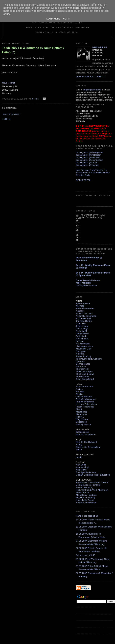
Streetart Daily (83, 175)
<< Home (7, 119)
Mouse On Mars (84, 349)
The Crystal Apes (84, 371)
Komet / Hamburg (85, 487)
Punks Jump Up (84, 356)
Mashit (79, 409)
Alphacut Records (85, 387)
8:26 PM (36, 99)
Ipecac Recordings (85, 407)
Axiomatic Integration (86, 316)
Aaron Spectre (83, 303)
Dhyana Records (84, 397)
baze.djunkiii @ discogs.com (90, 152)
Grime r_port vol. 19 (86, 555)
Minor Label (82, 414)
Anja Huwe (81, 470)
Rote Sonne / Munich (86, 503)
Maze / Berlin (82, 492)
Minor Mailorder (84, 283)
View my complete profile (91, 77)
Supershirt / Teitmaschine (88, 447)
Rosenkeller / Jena (85, 500)
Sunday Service (84, 424)
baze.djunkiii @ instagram (89, 155)
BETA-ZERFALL (84, 180)
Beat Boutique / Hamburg (88, 485)
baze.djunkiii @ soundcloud (89, 160)
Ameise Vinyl (82, 467)
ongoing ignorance (92, 90)
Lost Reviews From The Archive (91, 170)
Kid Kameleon (83, 344)
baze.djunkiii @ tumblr (87, 162)
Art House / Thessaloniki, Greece (92, 482)
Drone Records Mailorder (88, 280)
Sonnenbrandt (83, 364)
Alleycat (80, 306)
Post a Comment (12, 114)
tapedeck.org (82, 432)
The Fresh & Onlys (85, 374)
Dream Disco (82, 334)
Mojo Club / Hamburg (86, 495)
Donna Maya (82, 329)
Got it (66, 19)
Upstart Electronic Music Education (93, 475)
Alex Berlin (81, 465)
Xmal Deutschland (85, 379)
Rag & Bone (82, 419)
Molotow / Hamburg (86, 497)
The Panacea (83, 376)
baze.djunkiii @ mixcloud (88, 157)
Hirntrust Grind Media (86, 404)
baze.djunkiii (100, 47)
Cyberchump (82, 326)
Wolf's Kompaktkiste (86, 434)
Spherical (81, 361)
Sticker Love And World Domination (93, 173)
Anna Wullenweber (85, 308)
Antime (79, 389)
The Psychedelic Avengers (89, 359)
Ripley (79, 445)
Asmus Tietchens (84, 313)
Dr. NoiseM (81, 331)
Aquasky (80, 311)
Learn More (53, 19)
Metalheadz (82, 412)
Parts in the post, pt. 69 (87, 516)
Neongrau (81, 351)
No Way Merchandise (86, 285)
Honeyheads (82, 339)
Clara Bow (81, 324)
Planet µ (80, 417)
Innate (79, 457)
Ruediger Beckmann (86, 472)
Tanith (79, 450)
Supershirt (81, 366)
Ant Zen (80, 392)
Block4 (79, 394)
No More (80, 354)
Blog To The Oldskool (86, 442)
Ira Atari (80, 341)
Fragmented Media (85, 402)
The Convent (82, 369)
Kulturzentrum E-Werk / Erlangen (92, 490)
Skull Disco (81, 422)
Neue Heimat (9, 83)
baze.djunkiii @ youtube (88, 165)
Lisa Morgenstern (84, 346)
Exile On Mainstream (86, 399)
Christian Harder (84, 321)
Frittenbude (82, 336)
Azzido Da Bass (84, 318)
